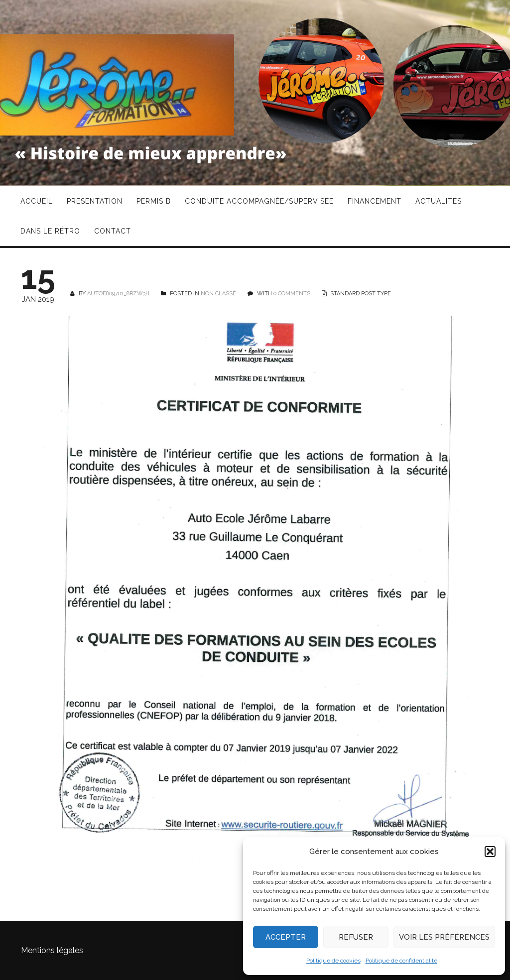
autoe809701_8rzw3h (118, 294)
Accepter (286, 937)
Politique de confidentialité (401, 961)
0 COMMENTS (292, 294)
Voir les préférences (444, 937)
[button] (490, 852)
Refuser (356, 937)
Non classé (218, 294)
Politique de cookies (333, 961)
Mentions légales (52, 950)
